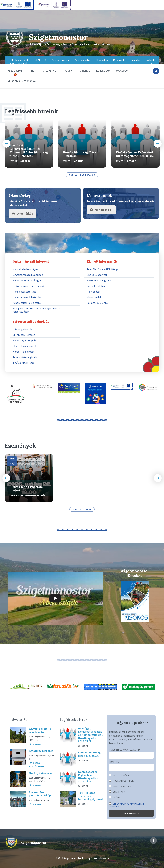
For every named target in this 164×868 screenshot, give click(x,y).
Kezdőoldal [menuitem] (15, 71)
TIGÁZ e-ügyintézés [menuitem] (24, 363)
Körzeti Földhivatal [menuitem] (23, 352)
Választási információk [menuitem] (22, 81)
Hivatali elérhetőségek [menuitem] (25, 269)
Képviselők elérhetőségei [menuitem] (27, 280)
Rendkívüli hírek (120, 786)
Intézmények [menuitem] (50, 71)
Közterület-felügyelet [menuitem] (99, 280)
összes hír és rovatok (82, 175)
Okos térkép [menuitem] (102, 60)
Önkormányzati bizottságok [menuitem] (29, 286)
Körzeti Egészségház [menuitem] (24, 340)
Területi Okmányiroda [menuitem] (25, 357)
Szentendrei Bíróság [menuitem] (24, 335)
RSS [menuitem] (152, 63)
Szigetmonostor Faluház (31, 496)
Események (117, 792)
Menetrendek (101, 210)
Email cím (114, 762)
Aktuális (25, 161)
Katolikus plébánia (41, 751)
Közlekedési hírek (121, 781)
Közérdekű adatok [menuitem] (19, 63)
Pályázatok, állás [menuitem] (83, 60)
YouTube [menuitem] (136, 60)
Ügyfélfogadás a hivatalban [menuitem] (28, 275)
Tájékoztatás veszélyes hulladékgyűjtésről (90, 796)
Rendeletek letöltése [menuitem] (25, 292)
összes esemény (82, 509)
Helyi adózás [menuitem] (94, 292)
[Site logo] (14, 46)
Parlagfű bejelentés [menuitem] (98, 303)
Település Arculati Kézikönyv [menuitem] (103, 269)
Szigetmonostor (58, 37)
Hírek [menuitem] (32, 71)
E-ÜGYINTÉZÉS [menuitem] (40, 60)
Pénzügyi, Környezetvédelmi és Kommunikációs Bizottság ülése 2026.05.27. (29, 151)
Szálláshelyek (37, 766)
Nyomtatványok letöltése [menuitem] (27, 297)
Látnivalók (35, 744)
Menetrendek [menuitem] (120, 60)
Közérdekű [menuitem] (103, 71)
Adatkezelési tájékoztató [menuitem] (27, 303)
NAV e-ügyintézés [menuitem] (22, 329)
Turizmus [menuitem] (84, 71)
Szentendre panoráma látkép (40, 794)
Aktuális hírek (119, 776)
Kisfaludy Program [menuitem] (61, 60)
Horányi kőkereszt (41, 773)
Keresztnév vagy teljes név (125, 750)
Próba (115, 797)
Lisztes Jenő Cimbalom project (26, 489)
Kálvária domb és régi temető (40, 730)
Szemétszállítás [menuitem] (96, 286)
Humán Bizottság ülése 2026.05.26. (79, 154)
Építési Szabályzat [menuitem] (97, 275)
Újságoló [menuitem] (122, 71)
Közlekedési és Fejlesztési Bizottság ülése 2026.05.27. (135, 154)
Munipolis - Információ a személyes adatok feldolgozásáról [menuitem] (36, 310)
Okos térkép (23, 214)
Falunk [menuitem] (68, 71)
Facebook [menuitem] (150, 60)
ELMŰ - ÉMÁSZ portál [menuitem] (24, 346)
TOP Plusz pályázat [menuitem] (19, 60)
